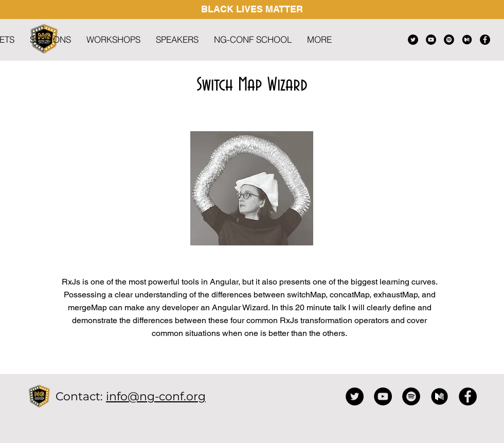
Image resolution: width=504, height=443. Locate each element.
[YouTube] (431, 40)
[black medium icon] (467, 40)
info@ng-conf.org (156, 396)
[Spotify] (449, 40)
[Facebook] (485, 40)
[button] (319, 40)
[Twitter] (413, 40)
